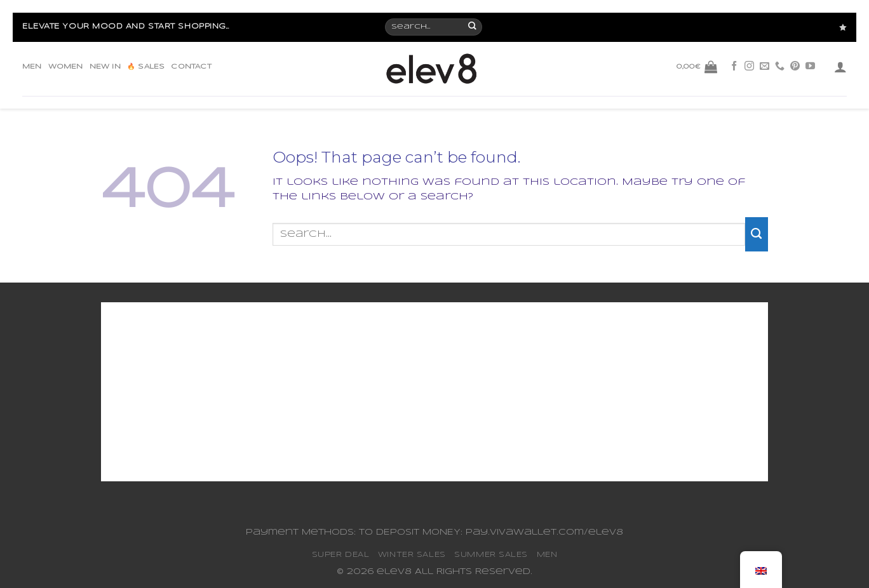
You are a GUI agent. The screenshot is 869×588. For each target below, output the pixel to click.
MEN (32, 67)
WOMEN (66, 67)
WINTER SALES (412, 555)
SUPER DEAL (341, 555)
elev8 (394, 572)
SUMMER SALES (491, 555)
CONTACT (191, 67)
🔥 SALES (146, 67)
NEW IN (105, 67)
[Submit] (757, 234)
